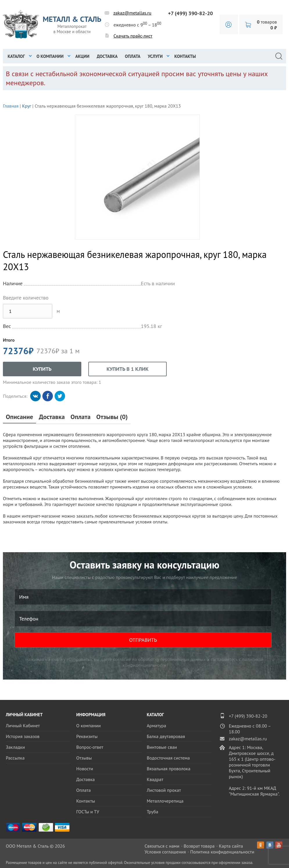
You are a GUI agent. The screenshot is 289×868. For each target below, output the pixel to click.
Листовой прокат (164, 790)
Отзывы (84, 758)
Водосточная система (168, 758)
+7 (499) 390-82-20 (190, 13)
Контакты (185, 56)
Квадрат (155, 779)
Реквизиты (87, 736)
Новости (85, 769)
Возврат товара (199, 846)
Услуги (155, 56)
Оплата (133, 56)
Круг (27, 106)
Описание (19, 417)
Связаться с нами (162, 846)
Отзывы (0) (112, 417)
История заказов (23, 736)
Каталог (16, 56)
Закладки (15, 747)
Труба (152, 812)
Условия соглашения (165, 852)
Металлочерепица (165, 801)
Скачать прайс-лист (133, 36)
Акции (82, 56)
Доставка (107, 56)
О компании (50, 56)
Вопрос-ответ (90, 747)
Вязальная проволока (168, 769)
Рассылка (15, 758)
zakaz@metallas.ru (132, 13)
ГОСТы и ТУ (88, 812)
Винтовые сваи (162, 747)
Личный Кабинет (23, 726)
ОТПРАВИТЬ (143, 640)
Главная (11, 106)
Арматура (156, 726)
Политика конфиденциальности (222, 852)
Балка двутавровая (166, 736)
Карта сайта (231, 846)
